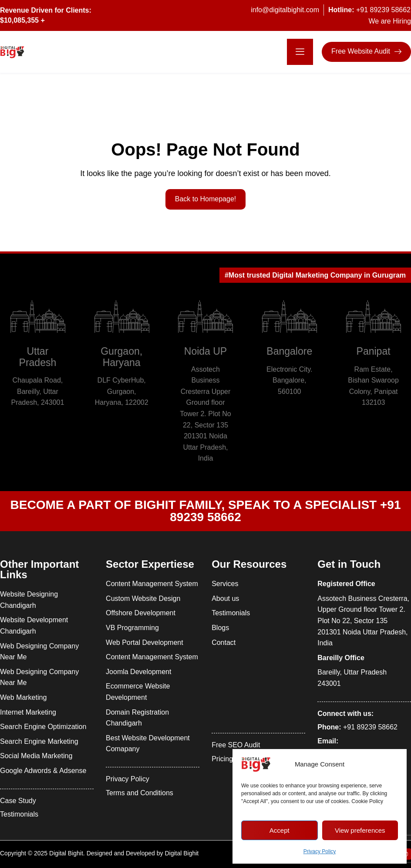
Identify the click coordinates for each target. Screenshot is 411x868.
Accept (280, 830)
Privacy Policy (320, 851)
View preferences (360, 830)
